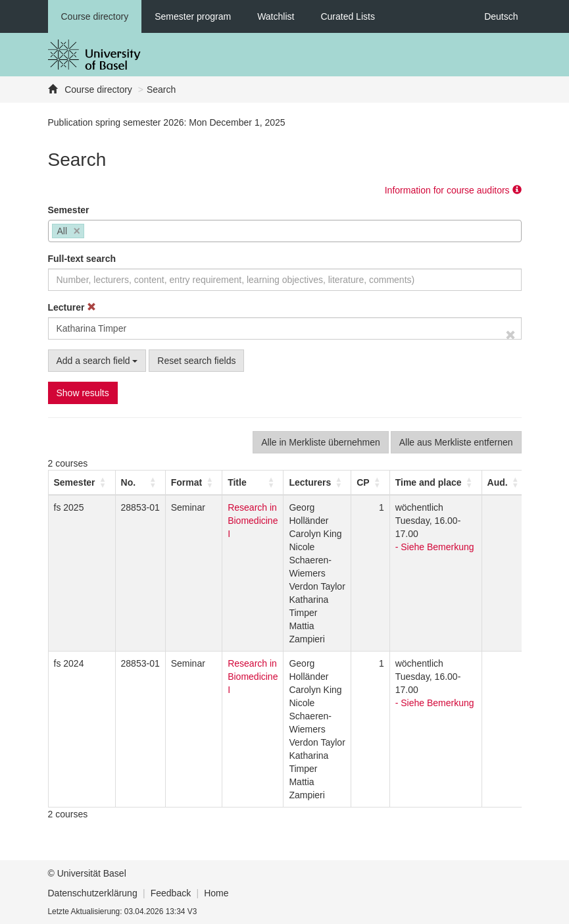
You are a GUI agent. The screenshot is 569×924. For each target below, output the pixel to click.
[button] (75, 482)
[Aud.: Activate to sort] (505, 482)
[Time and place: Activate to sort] (435, 482)
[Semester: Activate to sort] (82, 482)
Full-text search (82, 259)
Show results (83, 393)
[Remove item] (77, 231)
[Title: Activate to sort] (253, 482)
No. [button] (129, 482)
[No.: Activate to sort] (140, 482)
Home (216, 893)
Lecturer (72, 307)
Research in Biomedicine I (253, 521)
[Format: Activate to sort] (193, 482)
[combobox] (285, 231)
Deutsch (501, 16)
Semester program (193, 16)
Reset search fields (196, 361)
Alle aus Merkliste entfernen (456, 442)
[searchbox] (91, 232)
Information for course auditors (453, 190)
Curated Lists (347, 16)
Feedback (171, 893)
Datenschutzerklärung (93, 893)
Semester (69, 210)
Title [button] (237, 482)
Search (161, 90)
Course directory (95, 16)
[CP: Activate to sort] (370, 482)
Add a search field (97, 361)
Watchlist (276, 16)
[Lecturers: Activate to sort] (317, 482)
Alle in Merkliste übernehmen (321, 442)
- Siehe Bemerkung (435, 547)
